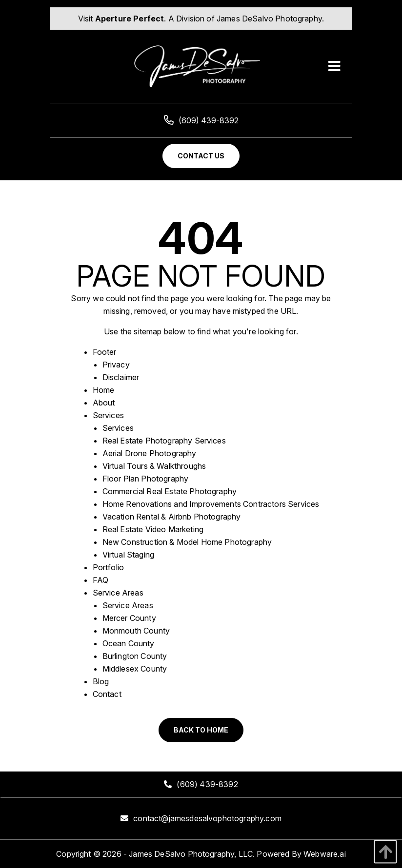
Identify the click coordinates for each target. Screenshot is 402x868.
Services (108, 415)
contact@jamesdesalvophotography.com (207, 818)
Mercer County (129, 618)
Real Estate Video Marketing (153, 529)
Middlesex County (135, 669)
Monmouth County (136, 631)
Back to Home (201, 730)
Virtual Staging (128, 555)
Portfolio (108, 567)
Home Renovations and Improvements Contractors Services (211, 504)
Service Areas (118, 593)
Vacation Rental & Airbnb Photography (172, 517)
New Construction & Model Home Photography (187, 542)
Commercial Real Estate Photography (170, 491)
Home (104, 390)
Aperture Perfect (130, 19)
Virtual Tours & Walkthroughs (154, 466)
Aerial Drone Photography (150, 453)
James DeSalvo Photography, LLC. (192, 854)
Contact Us (201, 156)
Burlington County (135, 656)
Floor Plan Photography (146, 479)
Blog (101, 681)
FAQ (100, 580)
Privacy (116, 365)
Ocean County (129, 643)
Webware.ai (325, 854)
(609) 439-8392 (201, 120)
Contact (107, 694)
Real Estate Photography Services (164, 441)
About (104, 403)
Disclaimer (121, 377)
